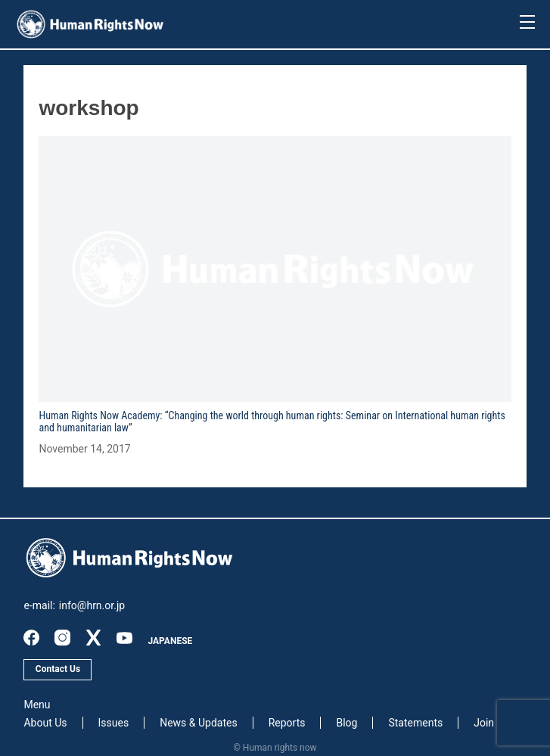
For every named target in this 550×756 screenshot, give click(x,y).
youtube (124, 638)
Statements (415, 723)
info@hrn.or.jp (92, 605)
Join (484, 723)
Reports (287, 723)
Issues (114, 723)
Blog (346, 723)
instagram (62, 638)
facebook (31, 638)
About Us (45, 723)
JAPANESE (170, 641)
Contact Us (58, 669)
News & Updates (199, 723)
